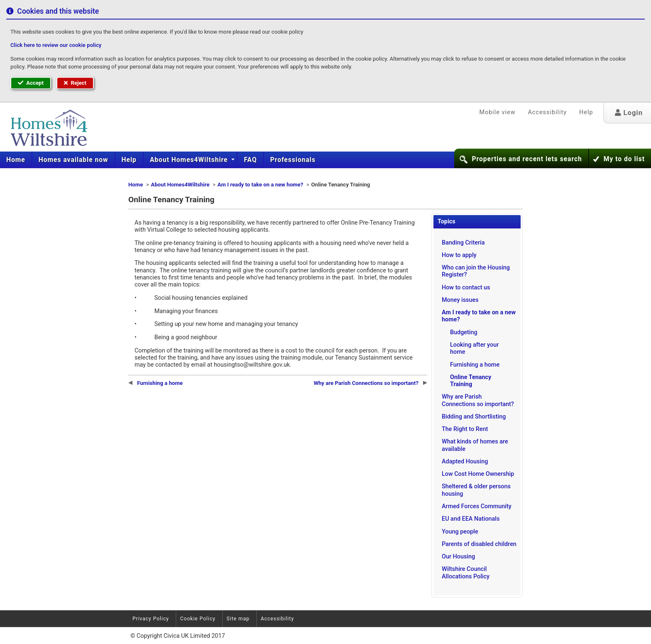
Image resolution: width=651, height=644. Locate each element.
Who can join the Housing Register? (476, 271)
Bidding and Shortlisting (474, 417)
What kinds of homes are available (475, 445)
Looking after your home (474, 348)
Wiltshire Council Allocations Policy (466, 573)
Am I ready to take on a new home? (260, 185)
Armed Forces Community (477, 506)
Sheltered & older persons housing (476, 490)
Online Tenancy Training (471, 381)
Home (16, 160)
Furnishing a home (475, 365)
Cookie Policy (198, 619)
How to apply (459, 255)
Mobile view (497, 112)
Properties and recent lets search (527, 159)
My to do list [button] (624, 159)
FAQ (250, 160)
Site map (238, 619)
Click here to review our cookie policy (56, 45)
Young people (460, 532)
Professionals (293, 160)
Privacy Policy (151, 619)
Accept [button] (31, 83)
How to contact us (466, 288)
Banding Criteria (463, 243)
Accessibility (547, 112)
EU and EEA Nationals (471, 519)
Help (586, 112)
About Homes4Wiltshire (190, 160)
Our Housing (458, 557)
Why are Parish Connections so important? (478, 400)
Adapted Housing (465, 462)
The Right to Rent (465, 429)
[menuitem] (16, 160)
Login (629, 113)
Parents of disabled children (479, 544)
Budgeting (464, 332)
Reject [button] (75, 83)
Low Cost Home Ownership (478, 474)
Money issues (460, 300)
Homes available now (73, 160)
